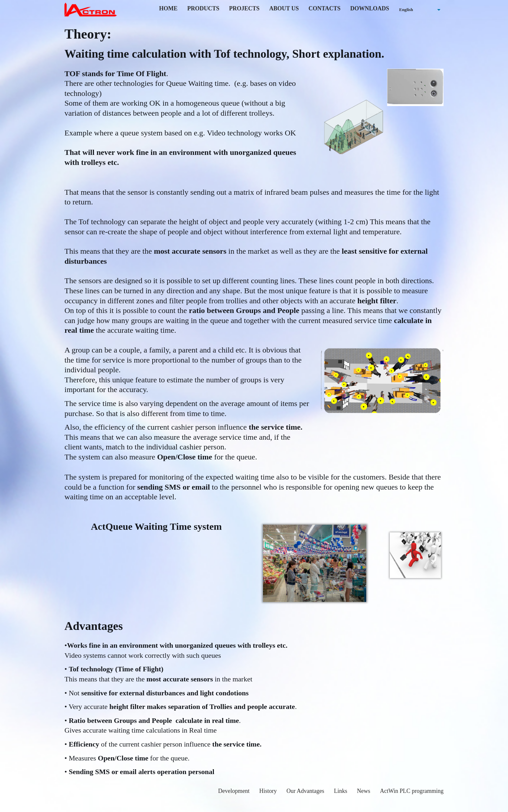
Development (234, 791)
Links (341, 791)
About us (284, 8)
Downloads (370, 8)
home (168, 8)
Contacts (324, 8)
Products (203, 8)
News (364, 791)
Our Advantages (305, 791)
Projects (244, 8)
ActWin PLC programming (412, 791)
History (268, 791)
